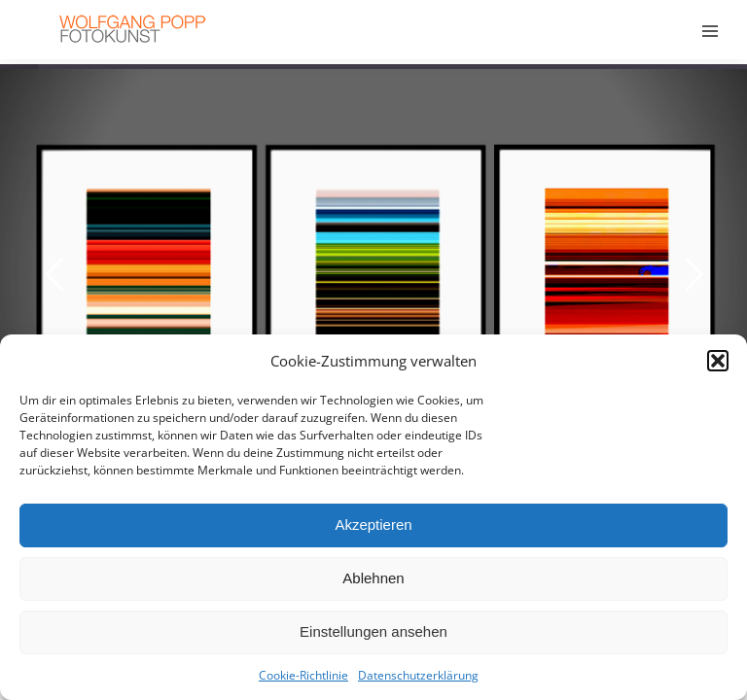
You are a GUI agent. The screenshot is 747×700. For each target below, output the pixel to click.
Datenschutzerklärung (418, 675)
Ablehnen (373, 578)
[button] (718, 361)
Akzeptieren (373, 525)
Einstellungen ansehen (373, 631)
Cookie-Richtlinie (303, 675)
